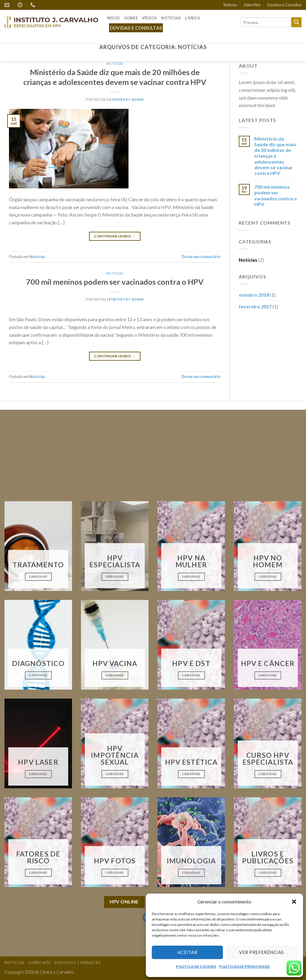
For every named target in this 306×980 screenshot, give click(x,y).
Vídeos (150, 18)
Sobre (131, 18)
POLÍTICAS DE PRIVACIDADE (244, 966)
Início (114, 18)
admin (138, 99)
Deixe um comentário (201, 257)
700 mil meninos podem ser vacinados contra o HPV (115, 282)
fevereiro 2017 (255, 306)
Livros (192, 18)
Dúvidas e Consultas (284, 5)
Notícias (230, 5)
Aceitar (187, 952)
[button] (294, 902)
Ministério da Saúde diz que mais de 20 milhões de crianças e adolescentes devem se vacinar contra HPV (275, 156)
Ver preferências (261, 952)
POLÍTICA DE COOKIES (196, 966)
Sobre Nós (252, 5)
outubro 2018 (254, 295)
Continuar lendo (115, 236)
